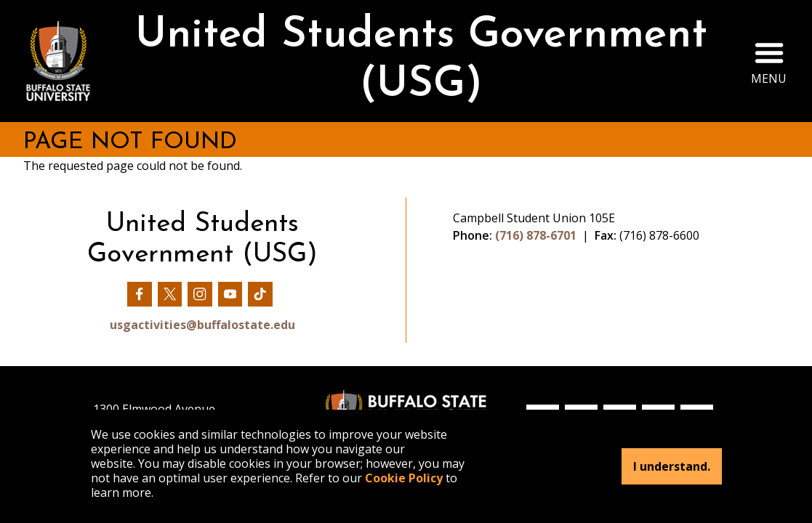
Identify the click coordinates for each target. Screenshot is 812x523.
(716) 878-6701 (536, 235)
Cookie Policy (404, 478)
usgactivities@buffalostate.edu (202, 325)
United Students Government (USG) (421, 61)
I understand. (672, 466)
